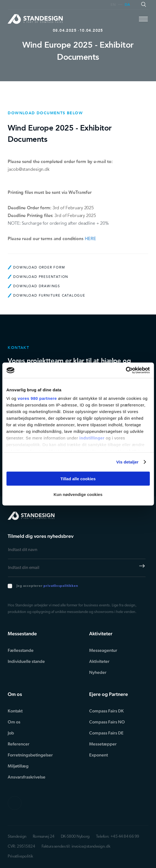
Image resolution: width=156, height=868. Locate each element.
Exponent (98, 755)
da (127, 5)
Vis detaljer (128, 462)
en (113, 5)
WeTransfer (80, 192)
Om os (14, 722)
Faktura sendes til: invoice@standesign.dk (76, 847)
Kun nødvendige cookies (78, 494)
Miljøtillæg (18, 766)
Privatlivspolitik (20, 857)
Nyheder (98, 672)
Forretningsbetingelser (30, 755)
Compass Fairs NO (107, 722)
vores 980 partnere (37, 398)
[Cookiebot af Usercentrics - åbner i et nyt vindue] (126, 370)
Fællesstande (21, 650)
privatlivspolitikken (61, 586)
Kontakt (15, 711)
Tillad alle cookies (78, 478)
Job (11, 733)
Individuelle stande (26, 661)
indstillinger (92, 438)
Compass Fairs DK (106, 711)
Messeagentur (103, 650)
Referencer (19, 744)
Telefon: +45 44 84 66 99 (118, 837)
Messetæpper (103, 744)
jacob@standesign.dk (29, 169)
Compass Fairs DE (106, 733)
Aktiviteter (99, 661)
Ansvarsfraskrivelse (27, 777)
